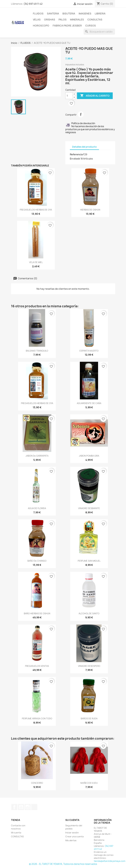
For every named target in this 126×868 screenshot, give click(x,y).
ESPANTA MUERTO (89, 351)
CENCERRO (37, 783)
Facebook (14, 807)
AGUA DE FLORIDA (37, 508)
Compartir (81, 114)
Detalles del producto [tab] (84, 147)
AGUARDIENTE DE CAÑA (89, 403)
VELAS (37, 20)
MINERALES (77, 20)
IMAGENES (85, 14)
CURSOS (91, 26)
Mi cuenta (16, 833)
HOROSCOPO (41, 26)
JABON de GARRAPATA (37, 456)
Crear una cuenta (74, 836)
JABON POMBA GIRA (89, 456)
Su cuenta (72, 820)
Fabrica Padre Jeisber (67, 26)
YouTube (21, 807)
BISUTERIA (69, 14)
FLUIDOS (38, 14)
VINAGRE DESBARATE (89, 508)
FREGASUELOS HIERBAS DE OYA (36, 210)
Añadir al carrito (95, 96)
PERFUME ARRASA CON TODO (37, 718)
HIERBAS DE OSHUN (90, 210)
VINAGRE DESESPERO (89, 666)
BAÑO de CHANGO (37, 561)
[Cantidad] (69, 96)
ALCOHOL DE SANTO (89, 613)
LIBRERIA (100, 14)
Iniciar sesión (72, 833)
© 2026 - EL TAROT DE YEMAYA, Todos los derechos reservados (63, 864)
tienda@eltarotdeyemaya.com (110, 861)
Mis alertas (71, 840)
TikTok (34, 807)
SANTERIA (53, 14)
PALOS (63, 20)
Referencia (76, 154)
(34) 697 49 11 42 (33, 4)
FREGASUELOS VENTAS (37, 666)
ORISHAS (50, 20)
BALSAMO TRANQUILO (37, 351)
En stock (75, 159)
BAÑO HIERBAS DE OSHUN (37, 613)
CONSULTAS (95, 20)
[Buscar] (99, 32)
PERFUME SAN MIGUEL (89, 561)
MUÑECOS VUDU (89, 783)
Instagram (28, 807)
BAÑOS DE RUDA (89, 718)
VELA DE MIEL (36, 262)
